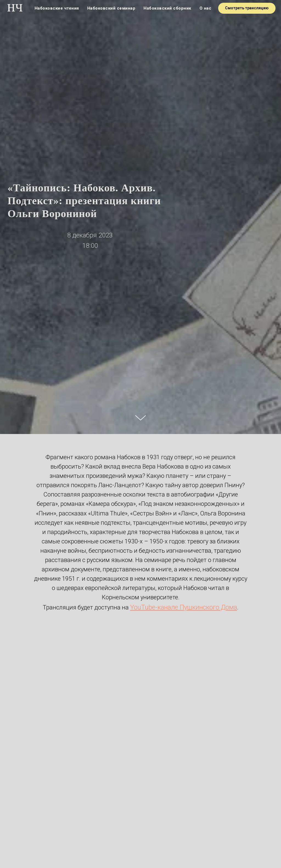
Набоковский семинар (111, 8)
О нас (206, 8)
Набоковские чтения (57, 8)
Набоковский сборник (167, 8)
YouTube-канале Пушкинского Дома (184, 607)
